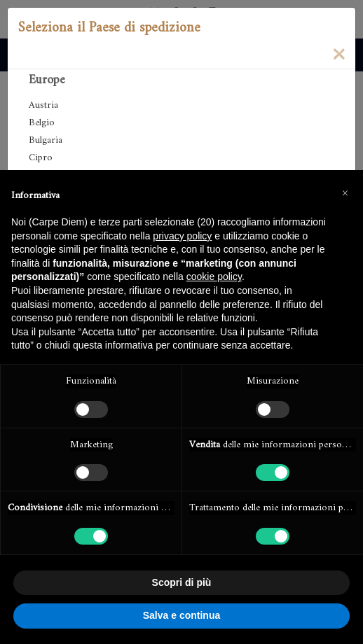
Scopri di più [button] (182, 582)
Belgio (42, 123)
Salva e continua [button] (181, 615)
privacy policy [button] (182, 236)
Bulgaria (46, 140)
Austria (43, 105)
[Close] (338, 53)
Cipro (41, 158)
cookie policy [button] (214, 276)
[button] (345, 192)
